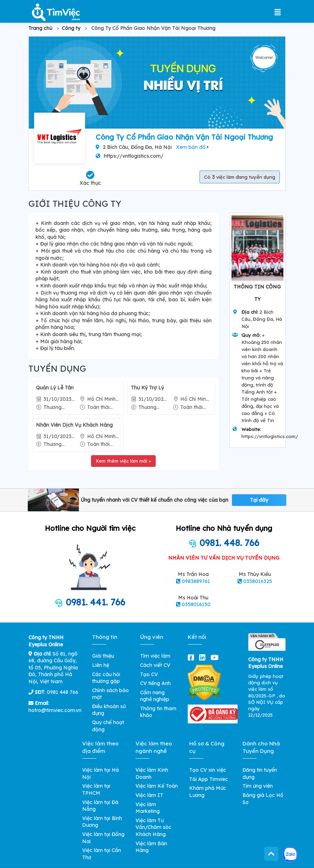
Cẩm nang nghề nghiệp (155, 696)
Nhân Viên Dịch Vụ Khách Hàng (74, 425)
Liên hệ (101, 665)
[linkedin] (204, 657)
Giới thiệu (103, 656)
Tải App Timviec (209, 779)
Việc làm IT (149, 795)
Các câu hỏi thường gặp (106, 678)
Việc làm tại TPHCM (96, 789)
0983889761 (196, 581)
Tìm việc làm (155, 656)
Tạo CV (149, 674)
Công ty (71, 28)
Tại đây (259, 500)
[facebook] (192, 657)
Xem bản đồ (192, 147)
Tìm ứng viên (258, 786)
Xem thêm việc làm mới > (123, 461)
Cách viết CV (155, 665)
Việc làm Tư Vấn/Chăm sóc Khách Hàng (153, 827)
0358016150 (196, 604)
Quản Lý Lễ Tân (55, 388)
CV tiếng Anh (155, 683)
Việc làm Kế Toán (157, 786)
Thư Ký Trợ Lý (147, 388)
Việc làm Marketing (148, 808)
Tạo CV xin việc (208, 770)
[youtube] (216, 657)
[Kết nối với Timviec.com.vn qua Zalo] (290, 855)
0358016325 (258, 581)
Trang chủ (40, 28)
